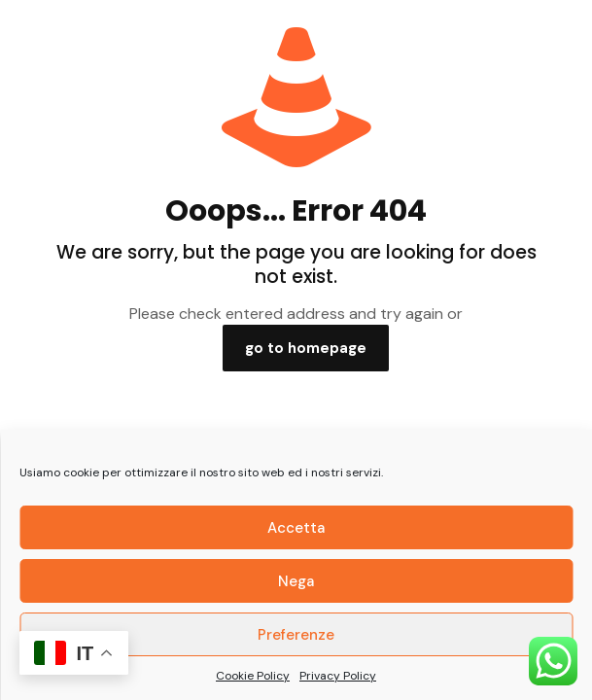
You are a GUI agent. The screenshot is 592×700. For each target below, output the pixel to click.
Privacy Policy (338, 676)
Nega (296, 581)
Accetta (296, 528)
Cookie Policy (253, 676)
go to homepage (306, 348)
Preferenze (296, 635)
